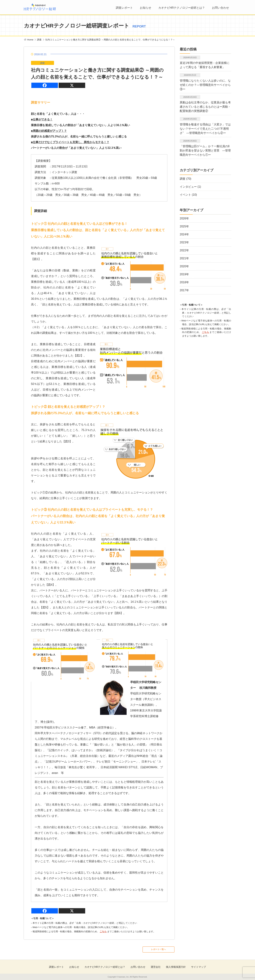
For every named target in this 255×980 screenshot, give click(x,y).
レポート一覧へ (158, 949)
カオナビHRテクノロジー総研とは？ (182, 8)
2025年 (184, 226)
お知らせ (146, 8)
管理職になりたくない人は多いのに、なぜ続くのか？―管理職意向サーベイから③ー (205, 85)
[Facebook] (45, 85)
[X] (72, 85)
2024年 (184, 234)
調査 (183, 179)
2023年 (184, 242)
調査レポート (124, 8)
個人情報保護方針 (176, 967)
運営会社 (156, 967)
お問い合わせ (220, 8)
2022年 (184, 250)
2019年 (184, 274)
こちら (103, 931)
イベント (185, 195)
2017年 (184, 290)
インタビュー (188, 187)
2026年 (184, 218)
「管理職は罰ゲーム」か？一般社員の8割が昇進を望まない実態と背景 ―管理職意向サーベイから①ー (205, 151)
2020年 (184, 266)
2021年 (184, 258)
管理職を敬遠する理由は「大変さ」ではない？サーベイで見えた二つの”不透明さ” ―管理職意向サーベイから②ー (205, 129)
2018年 (184, 282)
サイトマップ (199, 967)
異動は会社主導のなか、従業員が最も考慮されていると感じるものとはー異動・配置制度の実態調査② (205, 107)
